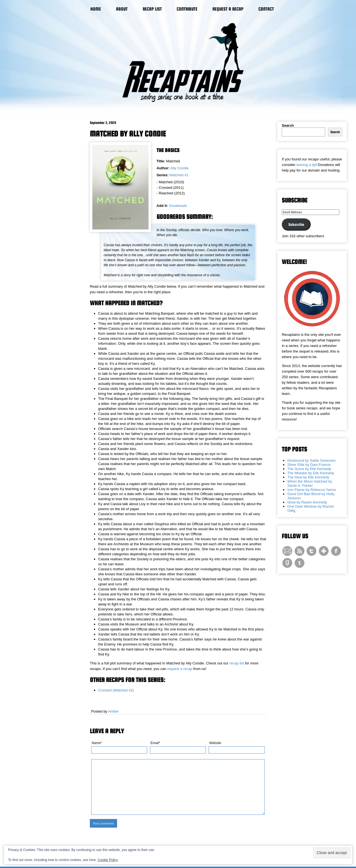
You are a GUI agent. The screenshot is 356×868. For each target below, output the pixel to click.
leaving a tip (306, 165)
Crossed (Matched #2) (116, 690)
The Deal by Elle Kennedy (308, 477)
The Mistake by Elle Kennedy (311, 473)
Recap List (152, 9)
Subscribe (296, 224)
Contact (266, 9)
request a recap (180, 669)
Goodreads (178, 206)
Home (96, 9)
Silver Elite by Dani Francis (309, 465)
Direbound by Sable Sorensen (311, 460)
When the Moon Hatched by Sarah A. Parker (310, 483)
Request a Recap (228, 9)
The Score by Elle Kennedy (309, 469)
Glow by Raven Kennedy (307, 502)
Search (288, 125)
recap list (237, 663)
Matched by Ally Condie (128, 134)
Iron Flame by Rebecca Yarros (312, 490)
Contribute (187, 9)
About (122, 9)
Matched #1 (179, 175)
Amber (113, 711)
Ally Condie (180, 168)
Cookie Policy (108, 860)
